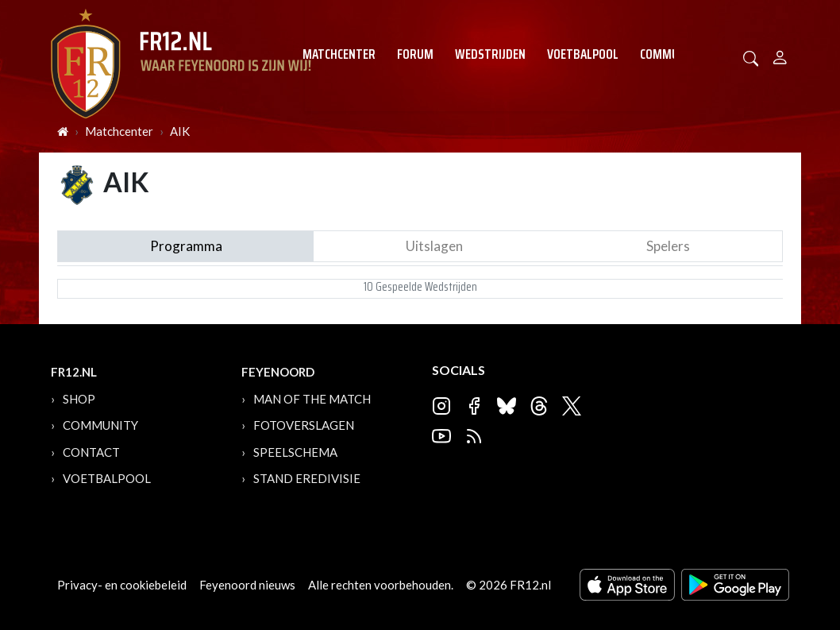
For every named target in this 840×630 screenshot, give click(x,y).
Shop (79, 399)
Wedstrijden (490, 54)
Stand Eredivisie (307, 478)
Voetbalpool (583, 54)
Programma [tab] (186, 246)
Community (671, 54)
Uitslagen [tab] (434, 246)
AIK (180, 131)
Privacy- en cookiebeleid (122, 585)
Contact (91, 452)
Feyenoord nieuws (247, 585)
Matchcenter (339, 54)
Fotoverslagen (304, 425)
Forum (415, 54)
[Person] (780, 55)
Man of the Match (312, 399)
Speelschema (295, 452)
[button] (751, 57)
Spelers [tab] (668, 246)
